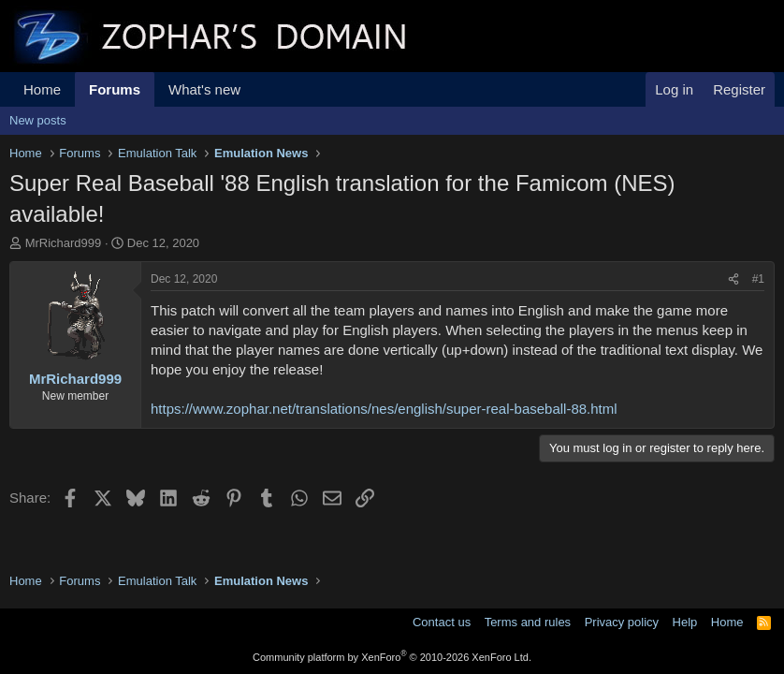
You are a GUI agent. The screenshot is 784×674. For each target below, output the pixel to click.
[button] (255, 89)
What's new (204, 89)
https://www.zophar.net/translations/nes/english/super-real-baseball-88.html (384, 409)
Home (42, 89)
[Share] (733, 279)
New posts (38, 120)
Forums (115, 89)
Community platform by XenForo (392, 657)
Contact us (442, 622)
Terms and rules (528, 622)
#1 (758, 279)
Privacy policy (622, 622)
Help (685, 622)
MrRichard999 (64, 243)
